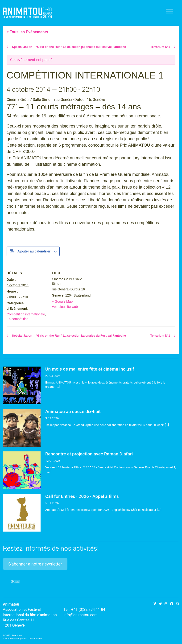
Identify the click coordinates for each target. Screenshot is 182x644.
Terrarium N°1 (161, 47)
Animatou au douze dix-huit (73, 411)
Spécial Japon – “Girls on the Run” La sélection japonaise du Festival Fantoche (68, 47)
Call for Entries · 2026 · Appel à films (82, 496)
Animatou (27, 13)
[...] (58, 387)
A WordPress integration (15, 638)
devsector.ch (35, 638)
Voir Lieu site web (65, 307)
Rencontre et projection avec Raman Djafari (89, 454)
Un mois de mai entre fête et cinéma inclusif (90, 369)
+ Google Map (62, 301)
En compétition (18, 319)
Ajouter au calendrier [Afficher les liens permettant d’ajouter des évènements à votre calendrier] (34, 251)
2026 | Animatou (13, 635)
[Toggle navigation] (170, 11)
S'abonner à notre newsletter (35, 564)
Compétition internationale (26, 314)
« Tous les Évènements (27, 32)
